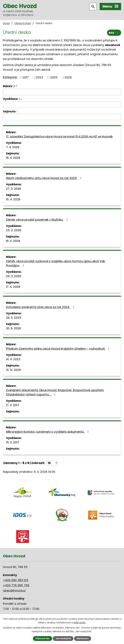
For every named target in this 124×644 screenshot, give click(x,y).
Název (9, 86)
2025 (54, 77)
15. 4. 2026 (13, 199)
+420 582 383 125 (16, 580)
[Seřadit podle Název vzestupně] (17, 86)
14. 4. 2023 (13, 359)
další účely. (80, 622)
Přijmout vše (43, 638)
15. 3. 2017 (13, 442)
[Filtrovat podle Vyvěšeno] (62, 105)
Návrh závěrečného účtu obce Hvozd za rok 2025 (44, 178)
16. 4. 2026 (13, 158)
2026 (68, 77)
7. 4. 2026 (13, 147)
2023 (39, 77)
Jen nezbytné (63, 638)
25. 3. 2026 (14, 230)
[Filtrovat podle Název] (62, 92)
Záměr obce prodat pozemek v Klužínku (37, 220)
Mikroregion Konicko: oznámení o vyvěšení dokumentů (48, 432)
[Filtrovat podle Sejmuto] (62, 117)
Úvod (6, 23)
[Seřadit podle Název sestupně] (17, 87)
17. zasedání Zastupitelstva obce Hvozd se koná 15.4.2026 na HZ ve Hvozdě (59, 136)
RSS (114, 33)
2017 (26, 77)
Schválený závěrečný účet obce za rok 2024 (41, 307)
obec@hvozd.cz (14, 590)
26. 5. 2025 (14, 318)
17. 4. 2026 (13, 287)
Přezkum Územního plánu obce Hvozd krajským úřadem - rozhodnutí (58, 349)
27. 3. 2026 (13, 189)
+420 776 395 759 (16, 585)
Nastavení (83, 638)
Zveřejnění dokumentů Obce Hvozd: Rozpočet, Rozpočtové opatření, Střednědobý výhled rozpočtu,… (55, 392)
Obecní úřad (23, 23)
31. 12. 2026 (13, 370)
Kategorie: (10, 77)
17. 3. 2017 (13, 405)
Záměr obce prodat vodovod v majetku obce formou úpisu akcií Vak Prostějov (55, 263)
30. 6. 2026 (13, 328)
